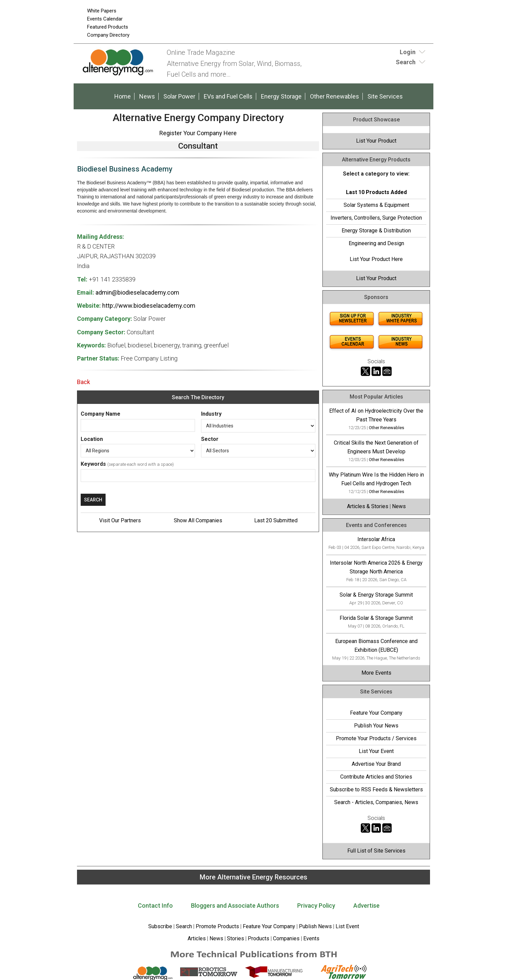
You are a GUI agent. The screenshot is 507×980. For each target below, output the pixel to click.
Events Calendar (105, 19)
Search (184, 926)
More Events (376, 673)
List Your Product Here (376, 259)
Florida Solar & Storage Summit (376, 618)
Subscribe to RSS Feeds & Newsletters (376, 789)
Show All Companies (198, 520)
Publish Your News (376, 726)
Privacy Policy (316, 906)
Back (84, 382)
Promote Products (217, 926)
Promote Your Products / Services (376, 738)
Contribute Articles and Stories (376, 777)
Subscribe (160, 926)
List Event (347, 926)
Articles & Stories (368, 506)
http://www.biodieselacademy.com (149, 306)
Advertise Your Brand (376, 764)
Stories (236, 938)
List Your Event (376, 751)
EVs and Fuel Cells (228, 96)
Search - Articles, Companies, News (376, 802)
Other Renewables (335, 96)
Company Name (101, 414)
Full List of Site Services (376, 851)
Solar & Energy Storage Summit (376, 595)
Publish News (315, 926)
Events (311, 938)
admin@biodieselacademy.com (137, 292)
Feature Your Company (376, 713)
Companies (286, 938)
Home (123, 96)
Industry (211, 414)
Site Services (385, 96)
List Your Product (376, 141)
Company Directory (108, 35)
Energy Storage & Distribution (376, 231)
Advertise (366, 906)
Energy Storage (281, 96)
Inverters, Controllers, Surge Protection (376, 218)
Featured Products (108, 27)
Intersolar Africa (376, 539)
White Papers (102, 11)
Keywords (93, 464)
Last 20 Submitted (276, 520)
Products (259, 938)
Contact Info (155, 906)
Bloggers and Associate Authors (235, 906)
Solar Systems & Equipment (376, 205)
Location (92, 439)
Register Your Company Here (198, 133)
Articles (197, 938)
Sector (210, 439)
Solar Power (179, 96)
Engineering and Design (376, 243)
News (147, 96)
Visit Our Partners (120, 520)
